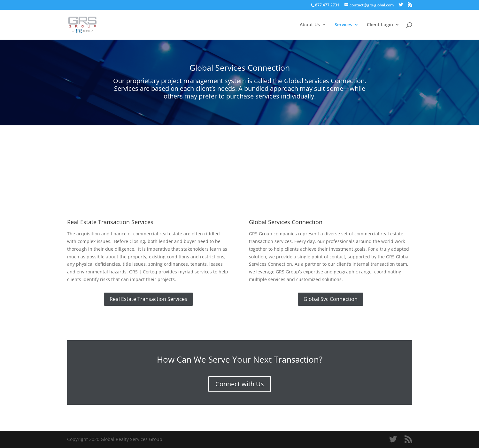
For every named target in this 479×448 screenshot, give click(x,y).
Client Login (380, 25)
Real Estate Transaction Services (148, 299)
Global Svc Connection (331, 299)
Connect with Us (240, 384)
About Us (310, 25)
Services (343, 25)
